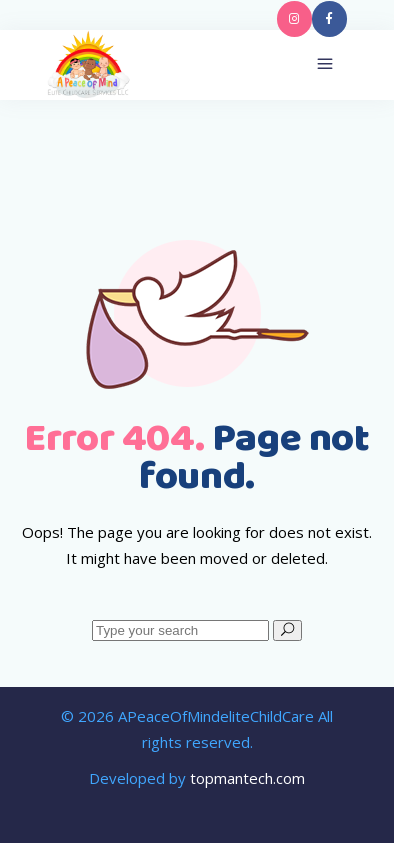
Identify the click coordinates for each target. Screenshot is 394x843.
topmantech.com (247, 778)
